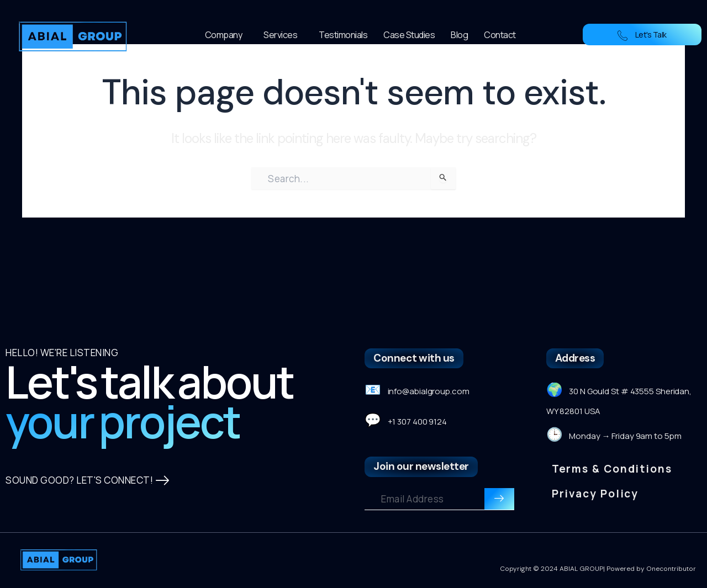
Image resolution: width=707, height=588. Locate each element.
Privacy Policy (595, 494)
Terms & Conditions (612, 469)
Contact (500, 35)
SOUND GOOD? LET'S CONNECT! (88, 481)
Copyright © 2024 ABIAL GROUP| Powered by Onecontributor (598, 569)
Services (283, 35)
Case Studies (409, 35)
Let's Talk (642, 35)
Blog (459, 35)
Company (226, 35)
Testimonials (343, 35)
